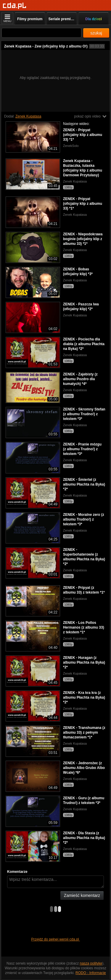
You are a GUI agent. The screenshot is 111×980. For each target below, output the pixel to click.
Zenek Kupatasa (28, 116)
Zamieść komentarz (82, 895)
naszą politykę (91, 963)
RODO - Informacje (91, 973)
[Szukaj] (41, 33)
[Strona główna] (15, 6)
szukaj (96, 33)
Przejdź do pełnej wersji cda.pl (55, 939)
